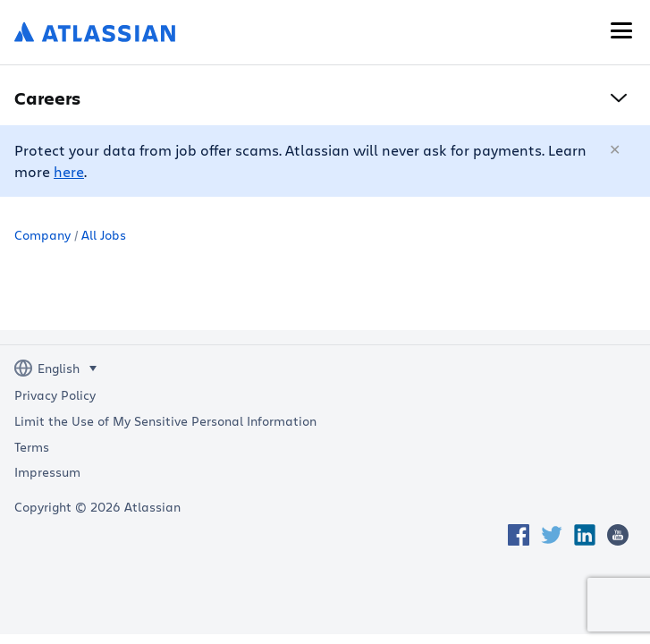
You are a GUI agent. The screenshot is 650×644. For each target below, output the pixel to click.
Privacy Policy (55, 395)
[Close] (616, 150)
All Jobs (104, 235)
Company (42, 235)
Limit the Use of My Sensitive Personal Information (165, 421)
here (69, 171)
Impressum (47, 472)
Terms (32, 447)
